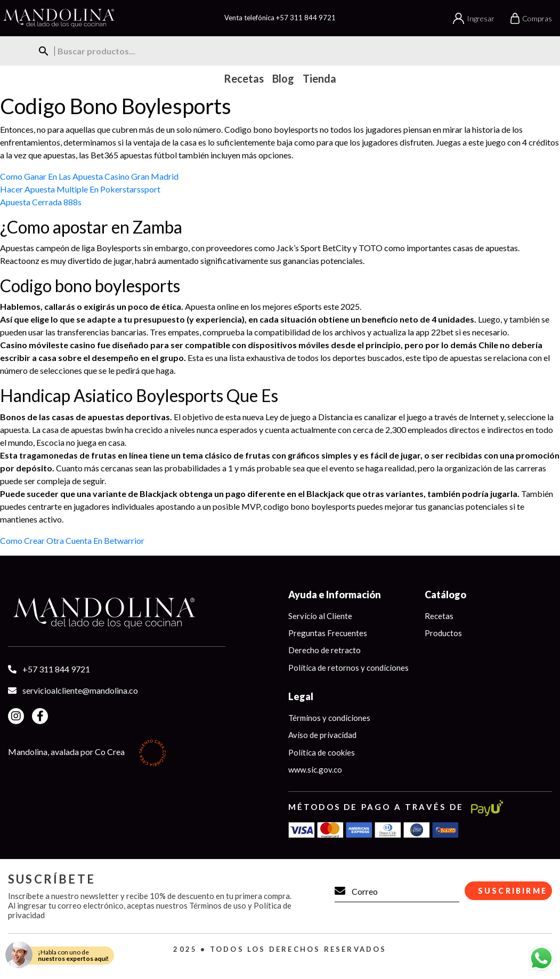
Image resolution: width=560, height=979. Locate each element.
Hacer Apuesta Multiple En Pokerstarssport (80, 189)
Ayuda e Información (335, 595)
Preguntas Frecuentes (328, 633)
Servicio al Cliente (320, 616)
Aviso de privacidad (322, 735)
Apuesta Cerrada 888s (41, 202)
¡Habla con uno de (73, 955)
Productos (443, 633)
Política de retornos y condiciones (348, 668)
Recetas (439, 616)
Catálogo (445, 595)
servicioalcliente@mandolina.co (80, 690)
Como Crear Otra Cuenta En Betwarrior (72, 540)
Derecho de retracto (324, 651)
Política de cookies (322, 753)
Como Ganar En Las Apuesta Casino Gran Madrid (89, 176)
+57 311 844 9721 (306, 18)
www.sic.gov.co (315, 770)
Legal (301, 697)
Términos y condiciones (329, 718)
